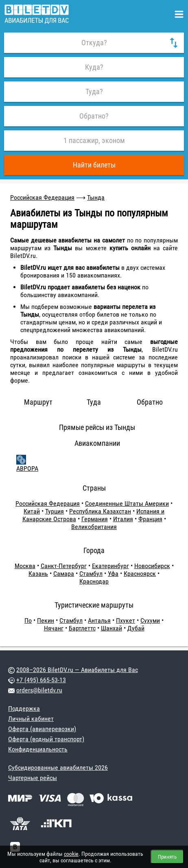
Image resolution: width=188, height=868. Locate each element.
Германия (95, 519)
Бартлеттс (82, 628)
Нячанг (54, 628)
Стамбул (91, 574)
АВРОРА (27, 468)
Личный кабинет (31, 719)
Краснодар (94, 581)
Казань (38, 574)
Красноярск (140, 574)
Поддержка (24, 708)
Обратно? (94, 116)
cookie (71, 854)
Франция (150, 519)
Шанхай (111, 628)
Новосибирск (152, 566)
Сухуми (150, 620)
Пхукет (126, 620)
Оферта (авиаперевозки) (42, 729)
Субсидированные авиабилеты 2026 (58, 768)
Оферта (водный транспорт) (46, 739)
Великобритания (94, 527)
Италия (123, 519)
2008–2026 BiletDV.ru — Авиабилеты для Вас (77, 670)
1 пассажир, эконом (94, 140)
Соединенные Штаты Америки (127, 503)
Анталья (99, 620)
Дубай (136, 628)
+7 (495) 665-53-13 (41, 680)
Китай (32, 511)
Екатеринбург (110, 566)
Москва (25, 566)
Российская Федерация (42, 197)
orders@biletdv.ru (39, 690)
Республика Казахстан (100, 511)
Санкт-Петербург (64, 566)
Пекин (46, 620)
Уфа (113, 574)
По (28, 620)
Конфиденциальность (38, 749)
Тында (96, 197)
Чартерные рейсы (33, 778)
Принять (167, 857)
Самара (64, 574)
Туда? (94, 91)
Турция (55, 511)
